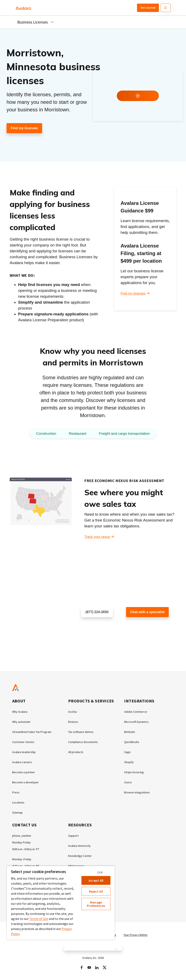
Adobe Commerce (136, 712)
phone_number (22, 836)
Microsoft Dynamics (136, 722)
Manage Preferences (96, 904)
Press (16, 792)
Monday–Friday (22, 859)
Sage (127, 752)
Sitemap (17, 813)
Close (100, 872)
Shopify (129, 762)
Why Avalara (20, 712)
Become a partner (24, 772)
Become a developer (25, 782)
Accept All (96, 880)
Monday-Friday (21, 842)
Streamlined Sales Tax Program (32, 732)
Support (73, 836)
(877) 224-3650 (97, 612)
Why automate (21, 722)
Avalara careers (22, 762)
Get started (148, 8)
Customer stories (23, 742)
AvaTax (72, 712)
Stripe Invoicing (134, 772)
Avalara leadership (24, 752)
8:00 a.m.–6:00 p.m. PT (26, 849)
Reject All (96, 891)
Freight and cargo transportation (124, 434)
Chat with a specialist (147, 612)
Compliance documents (83, 742)
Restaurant (78, 434)
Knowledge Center (80, 856)
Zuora (128, 782)
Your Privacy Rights (136, 935)
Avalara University (79, 846)
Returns (73, 722)
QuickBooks (132, 742)
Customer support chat (143, 626)
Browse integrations (137, 792)
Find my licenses (24, 128)
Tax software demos (81, 732)
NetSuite (130, 732)
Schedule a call (93, 626)
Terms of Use (39, 919)
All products (76, 752)
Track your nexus (97, 537)
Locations (18, 802)
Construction (46, 434)
